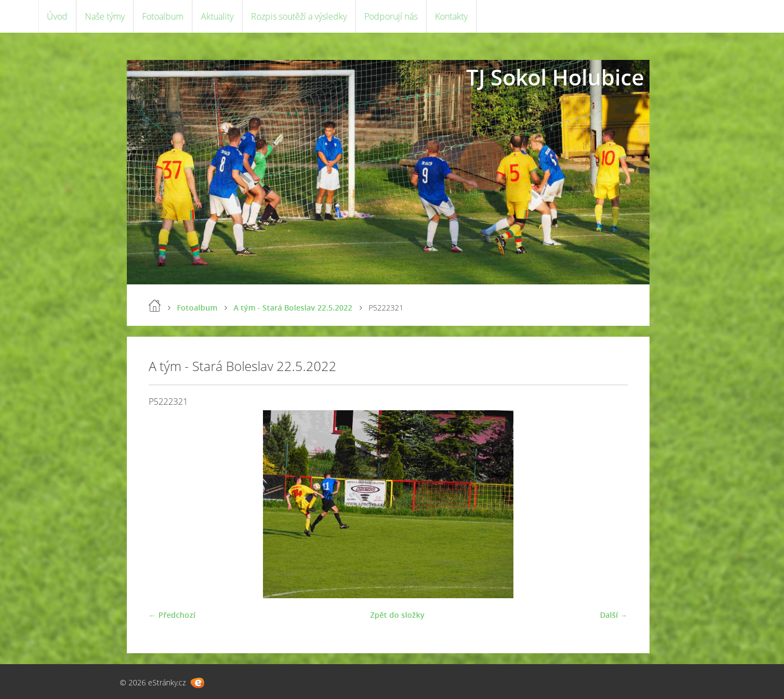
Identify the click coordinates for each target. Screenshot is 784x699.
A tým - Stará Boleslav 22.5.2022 (293, 308)
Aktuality (217, 16)
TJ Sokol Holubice (555, 77)
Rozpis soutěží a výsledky (299, 16)
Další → (614, 615)
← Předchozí (172, 615)
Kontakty (451, 16)
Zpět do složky (397, 615)
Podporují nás (391, 16)
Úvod (57, 16)
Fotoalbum (163, 16)
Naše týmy (105, 16)
